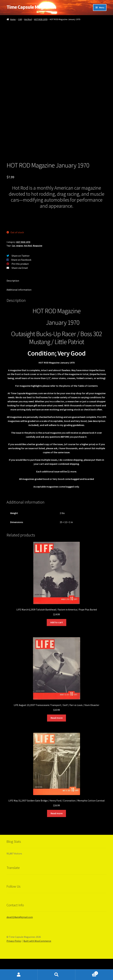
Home (13, 19)
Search (56, 975)
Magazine (38, 267)
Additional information (19, 311)
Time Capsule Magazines (31, 7)
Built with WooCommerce (37, 962)
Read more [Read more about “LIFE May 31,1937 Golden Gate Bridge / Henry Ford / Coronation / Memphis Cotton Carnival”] (57, 834)
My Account (19, 975)
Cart (87, 972)
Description (13, 302)
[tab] (56, 302)
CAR (20, 19)
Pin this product (20, 285)
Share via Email (20, 289)
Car (14, 267)
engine (20, 267)
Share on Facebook (21, 281)
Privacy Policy (14, 962)
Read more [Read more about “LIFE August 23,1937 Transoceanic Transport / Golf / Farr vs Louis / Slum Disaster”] (57, 739)
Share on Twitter (21, 277)
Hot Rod (28, 19)
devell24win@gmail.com (20, 938)
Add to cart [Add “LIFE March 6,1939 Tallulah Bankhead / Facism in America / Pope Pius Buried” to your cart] (57, 643)
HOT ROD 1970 (41, 19)
